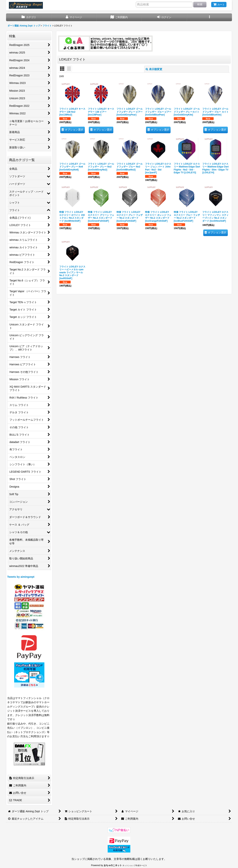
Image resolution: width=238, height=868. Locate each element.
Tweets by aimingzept (21, 577)
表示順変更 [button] (154, 69)
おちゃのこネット (113, 865)
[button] (209, 17)
